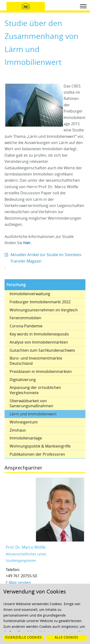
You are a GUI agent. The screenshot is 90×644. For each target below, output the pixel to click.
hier (27, 243)
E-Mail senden (18, 582)
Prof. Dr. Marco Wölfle (26, 547)
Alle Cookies (66, 637)
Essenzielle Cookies (24, 637)
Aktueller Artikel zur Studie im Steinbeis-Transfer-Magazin (46, 258)
